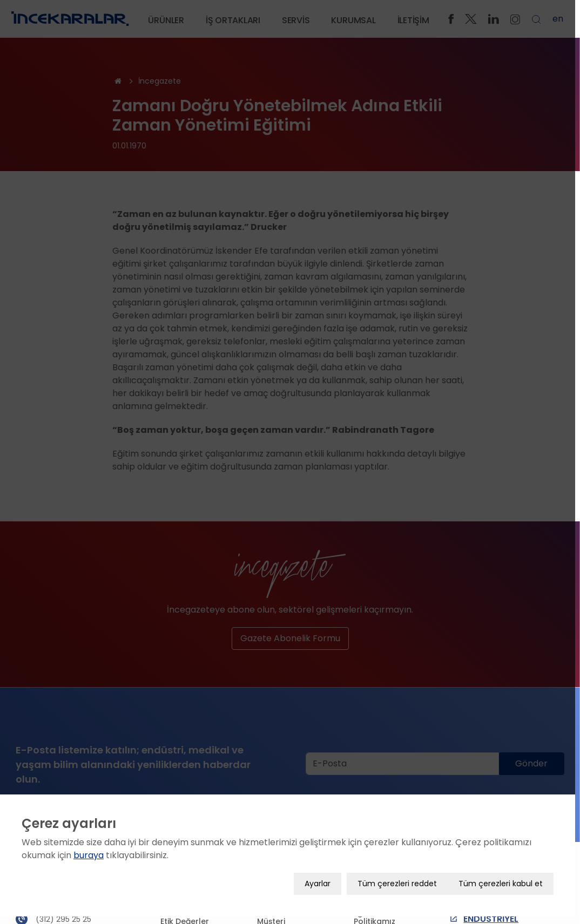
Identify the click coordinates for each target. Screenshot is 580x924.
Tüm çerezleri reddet (402, 886)
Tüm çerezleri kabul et (505, 886)
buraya (89, 858)
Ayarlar (322, 886)
